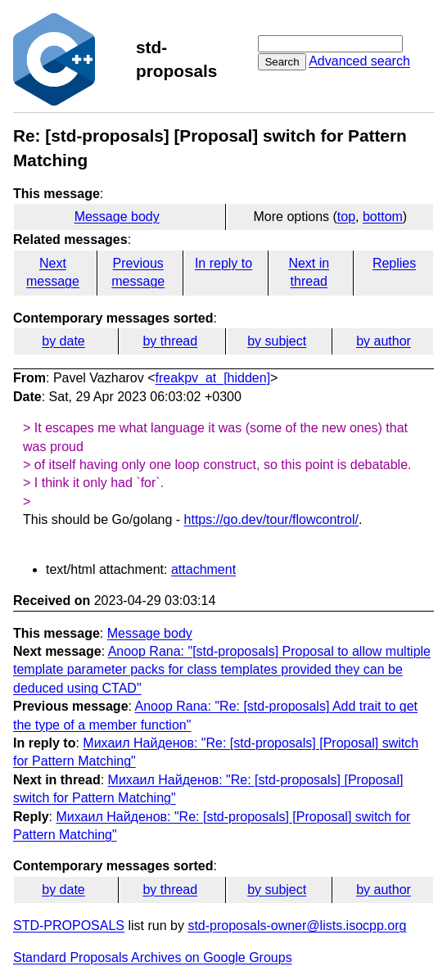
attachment (203, 569)
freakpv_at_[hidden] (213, 378)
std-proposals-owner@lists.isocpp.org (297, 926)
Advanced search (359, 61)
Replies (394, 263)
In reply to (223, 263)
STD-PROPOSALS (69, 926)
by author (384, 341)
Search (282, 62)
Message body (117, 217)
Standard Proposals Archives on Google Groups (153, 957)
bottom (383, 217)
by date (63, 341)
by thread (170, 341)
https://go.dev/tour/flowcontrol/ (271, 519)
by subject (277, 341)
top (346, 217)
